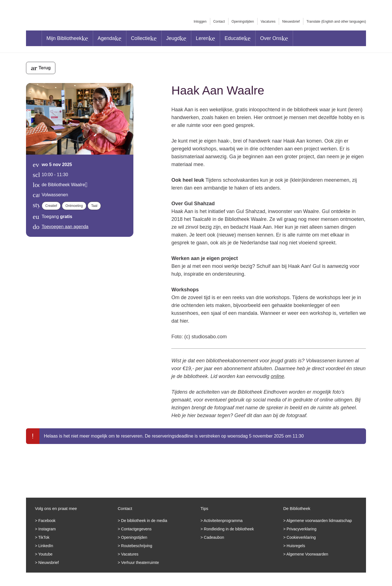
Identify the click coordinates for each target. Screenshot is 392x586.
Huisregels (296, 546)
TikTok (44, 537)
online (277, 376)
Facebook (47, 521)
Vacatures (268, 22)
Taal (94, 206)
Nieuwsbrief (291, 22)
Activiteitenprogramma (223, 521)
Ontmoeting (74, 206)
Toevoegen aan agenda (65, 227)
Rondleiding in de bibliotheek (229, 529)
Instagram (47, 529)
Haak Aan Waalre (218, 90)
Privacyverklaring (302, 529)
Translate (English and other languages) (336, 22)
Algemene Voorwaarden (307, 554)
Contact (219, 22)
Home (34, 38)
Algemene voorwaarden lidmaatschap (319, 521)
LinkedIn (46, 546)
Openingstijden (243, 22)
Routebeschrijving (137, 546)
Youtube (45, 554)
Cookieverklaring (301, 537)
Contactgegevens (136, 529)
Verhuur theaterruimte (140, 563)
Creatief (51, 206)
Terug (45, 68)
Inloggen (200, 22)
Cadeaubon (214, 537)
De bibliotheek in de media (144, 521)
